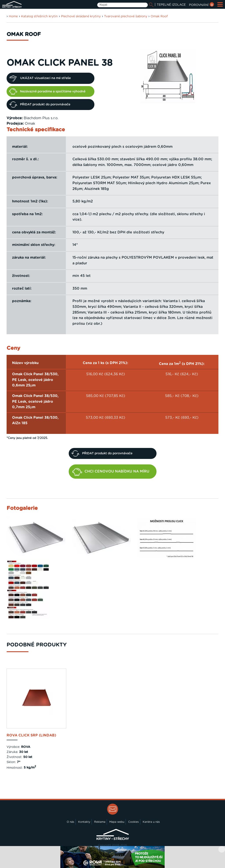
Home (13, 16)
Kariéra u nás (151, 822)
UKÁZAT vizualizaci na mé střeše (40, 78)
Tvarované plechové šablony (126, 16)
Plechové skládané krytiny (81, 16)
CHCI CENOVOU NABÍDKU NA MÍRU (111, 472)
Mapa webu (117, 822)
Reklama (100, 822)
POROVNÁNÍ (202, 5)
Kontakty (84, 822)
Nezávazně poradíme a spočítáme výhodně (47, 91)
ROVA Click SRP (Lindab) (31, 735)
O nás (70, 822)
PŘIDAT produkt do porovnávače (40, 105)
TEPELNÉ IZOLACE (171, 5)
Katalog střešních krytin (39, 16)
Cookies (133, 822)
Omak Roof (159, 16)
